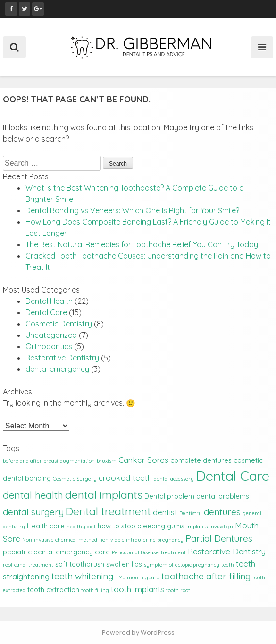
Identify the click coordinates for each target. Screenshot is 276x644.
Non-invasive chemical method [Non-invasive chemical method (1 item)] (60, 540)
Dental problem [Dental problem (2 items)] (169, 496)
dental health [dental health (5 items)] (33, 495)
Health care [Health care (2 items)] (46, 526)
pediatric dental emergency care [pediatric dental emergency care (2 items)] (56, 552)
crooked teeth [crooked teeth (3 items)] (125, 478)
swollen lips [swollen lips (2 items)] (124, 564)
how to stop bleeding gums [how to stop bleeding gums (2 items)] (141, 526)
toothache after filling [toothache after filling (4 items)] (206, 576)
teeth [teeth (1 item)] (228, 565)
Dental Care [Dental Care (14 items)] (233, 476)
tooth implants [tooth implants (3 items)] (138, 589)
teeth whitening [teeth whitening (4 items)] (82, 576)
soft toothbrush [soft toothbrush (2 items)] (80, 564)
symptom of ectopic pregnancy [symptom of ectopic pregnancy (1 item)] (182, 565)
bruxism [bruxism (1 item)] (107, 461)
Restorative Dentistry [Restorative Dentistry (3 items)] (227, 551)
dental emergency (57, 369)
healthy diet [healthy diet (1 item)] (81, 527)
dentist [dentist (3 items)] (165, 512)
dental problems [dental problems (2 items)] (223, 496)
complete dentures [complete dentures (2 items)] (201, 460)
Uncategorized (51, 335)
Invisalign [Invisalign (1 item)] (221, 527)
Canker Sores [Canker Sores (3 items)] (143, 460)
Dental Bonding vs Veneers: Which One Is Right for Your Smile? (132, 210)
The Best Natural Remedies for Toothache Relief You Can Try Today (142, 244)
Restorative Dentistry (62, 358)
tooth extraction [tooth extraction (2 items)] (53, 590)
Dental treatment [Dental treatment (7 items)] (108, 511)
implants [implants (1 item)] (197, 527)
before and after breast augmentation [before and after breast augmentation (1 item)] (49, 461)
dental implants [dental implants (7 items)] (104, 495)
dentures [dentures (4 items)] (222, 512)
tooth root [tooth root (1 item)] (178, 590)
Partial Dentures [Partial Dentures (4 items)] (219, 538)
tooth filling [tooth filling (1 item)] (95, 590)
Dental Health (49, 301)
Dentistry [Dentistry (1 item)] (191, 513)
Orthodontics (49, 346)
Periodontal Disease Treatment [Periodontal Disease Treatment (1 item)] (149, 552)
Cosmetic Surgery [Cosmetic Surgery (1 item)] (75, 479)
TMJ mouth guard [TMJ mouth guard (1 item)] (137, 577)
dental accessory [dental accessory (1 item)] (174, 479)
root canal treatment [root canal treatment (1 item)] (28, 565)
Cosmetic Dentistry (59, 324)
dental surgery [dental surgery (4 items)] (33, 512)
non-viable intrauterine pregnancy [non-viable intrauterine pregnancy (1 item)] (141, 540)
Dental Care (46, 312)
